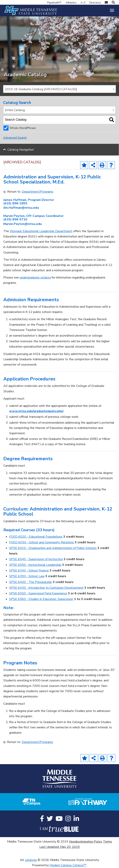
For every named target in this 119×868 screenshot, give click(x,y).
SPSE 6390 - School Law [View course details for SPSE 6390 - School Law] (27, 576)
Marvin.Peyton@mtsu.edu (23, 224)
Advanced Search (15, 138)
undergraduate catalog (35, 278)
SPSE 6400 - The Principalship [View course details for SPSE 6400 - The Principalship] (31, 582)
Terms (107, 842)
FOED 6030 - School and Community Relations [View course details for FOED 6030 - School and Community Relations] (42, 542)
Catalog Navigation (21, 150)
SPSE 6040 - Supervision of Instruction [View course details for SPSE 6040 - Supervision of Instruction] (36, 559)
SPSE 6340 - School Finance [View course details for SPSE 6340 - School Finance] (29, 571)
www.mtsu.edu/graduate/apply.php (36, 411)
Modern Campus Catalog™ (68, 865)
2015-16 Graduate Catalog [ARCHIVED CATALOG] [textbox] (41, 89)
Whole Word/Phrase (23, 128)
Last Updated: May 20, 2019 (60, 847)
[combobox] (59, 89)
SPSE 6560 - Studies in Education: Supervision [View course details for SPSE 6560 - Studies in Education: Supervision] (41, 599)
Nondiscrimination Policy (86, 842)
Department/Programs (38, 192)
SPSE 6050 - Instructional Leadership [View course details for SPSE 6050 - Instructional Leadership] (35, 565)
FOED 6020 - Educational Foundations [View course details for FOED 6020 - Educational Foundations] (36, 537)
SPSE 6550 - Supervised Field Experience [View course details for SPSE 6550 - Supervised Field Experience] (38, 593)
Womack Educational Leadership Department (41, 231)
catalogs (31, 860)
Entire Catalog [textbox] (15, 110)
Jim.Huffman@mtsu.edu (21, 208)
